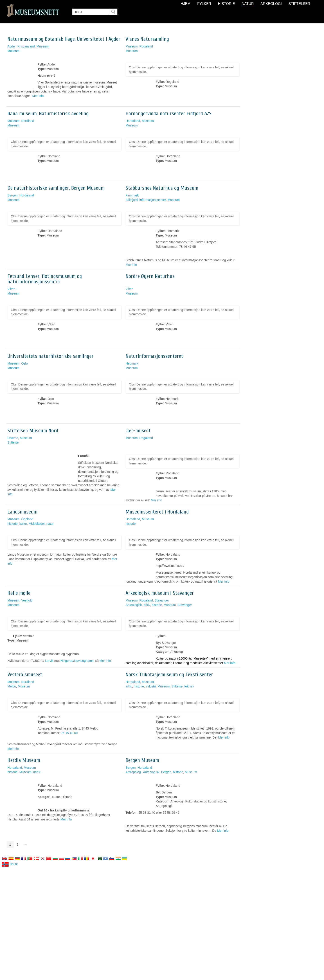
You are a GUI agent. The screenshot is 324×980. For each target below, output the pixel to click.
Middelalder (37, 524)
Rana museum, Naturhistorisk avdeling (48, 114)
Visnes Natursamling (147, 39)
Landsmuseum (22, 512)
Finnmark (132, 195)
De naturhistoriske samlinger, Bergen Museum (56, 188)
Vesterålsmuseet (25, 675)
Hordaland (133, 121)
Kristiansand (26, 46)
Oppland (27, 519)
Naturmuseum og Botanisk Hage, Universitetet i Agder (64, 39)
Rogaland (146, 46)
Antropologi (134, 772)
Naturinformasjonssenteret (154, 356)
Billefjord (132, 200)
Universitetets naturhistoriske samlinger (51, 356)
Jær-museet (138, 431)
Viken (11, 289)
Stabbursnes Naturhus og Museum (162, 188)
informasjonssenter (153, 200)
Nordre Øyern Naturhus (150, 276)
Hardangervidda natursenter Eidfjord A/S (169, 114)
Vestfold (27, 600)
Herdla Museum (24, 760)
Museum (43, 46)
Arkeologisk (134, 605)
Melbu (12, 686)
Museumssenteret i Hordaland (157, 512)
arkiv (147, 605)
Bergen (12, 195)
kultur (23, 524)
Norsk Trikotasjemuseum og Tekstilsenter (169, 675)
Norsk (10, 864)
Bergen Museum (142, 760)
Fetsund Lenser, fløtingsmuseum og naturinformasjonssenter (45, 279)
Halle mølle (19, 593)
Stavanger (162, 600)
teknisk (189, 686)
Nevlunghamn (84, 661)
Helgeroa (67, 661)
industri (151, 686)
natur (50, 524)
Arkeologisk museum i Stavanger (160, 593)
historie (12, 524)
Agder (12, 46)
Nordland (28, 121)
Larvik (49, 661)
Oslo (24, 363)
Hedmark (132, 363)
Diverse (13, 438)
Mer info (38, 96)
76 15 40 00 (69, 733)
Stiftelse (13, 442)
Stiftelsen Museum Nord (33, 431)
